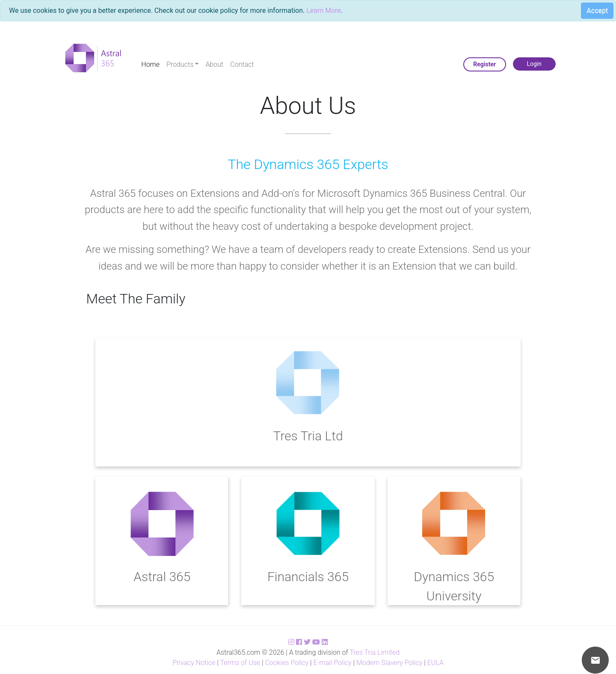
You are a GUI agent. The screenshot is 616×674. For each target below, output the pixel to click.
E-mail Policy (333, 663)
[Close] (594, 12)
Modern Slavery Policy (389, 663)
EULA (435, 663)
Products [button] (180, 64)
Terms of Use (240, 663)
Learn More (324, 10)
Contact (242, 64)
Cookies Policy (287, 663)
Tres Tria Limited (375, 652)
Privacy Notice (194, 663)
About (214, 64)
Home (150, 64)
